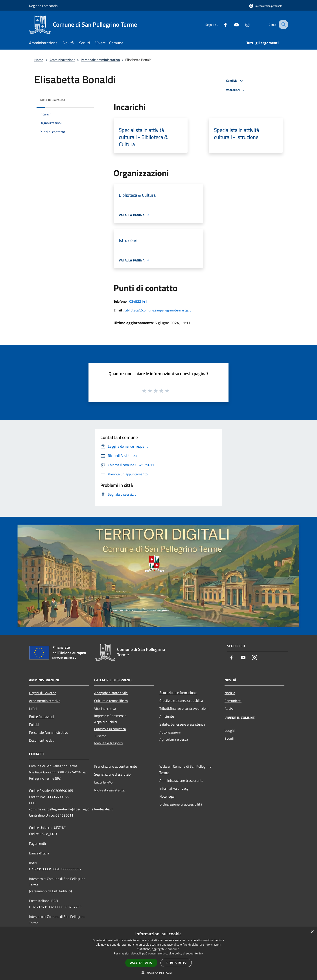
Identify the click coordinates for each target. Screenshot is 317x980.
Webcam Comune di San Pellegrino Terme (185, 769)
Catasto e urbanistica (110, 729)
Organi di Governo (43, 693)
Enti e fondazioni (42, 717)
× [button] (312, 932)
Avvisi (229, 709)
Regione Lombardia (43, 6)
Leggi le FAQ (103, 782)
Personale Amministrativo (49, 732)
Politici (34, 724)
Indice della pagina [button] (52, 100)
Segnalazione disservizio (112, 774)
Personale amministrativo (100, 60)
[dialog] (158, 954)
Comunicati (233, 701)
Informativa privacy (174, 788)
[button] (158, 973)
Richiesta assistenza (109, 790)
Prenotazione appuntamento (116, 766)
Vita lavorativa (105, 709)
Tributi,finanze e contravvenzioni (184, 708)
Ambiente (167, 716)
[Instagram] (243, 24)
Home (39, 60)
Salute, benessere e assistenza (182, 724)
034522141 (138, 301)
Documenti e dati (42, 740)
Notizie (230, 693)
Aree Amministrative (45, 701)
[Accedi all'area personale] (266, 6)
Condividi (235, 81)
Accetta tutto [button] (141, 963)
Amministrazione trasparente (181, 780)
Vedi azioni (236, 90)
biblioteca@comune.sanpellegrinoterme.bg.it (158, 310)
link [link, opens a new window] (201, 953)
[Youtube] (232, 24)
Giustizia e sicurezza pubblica (181, 700)
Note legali (167, 796)
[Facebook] (221, 24)
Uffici (33, 709)
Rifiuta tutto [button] (176, 963)
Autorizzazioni (170, 732)
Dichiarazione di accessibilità (181, 804)
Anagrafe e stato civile (111, 693)
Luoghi (230, 730)
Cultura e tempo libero (111, 701)
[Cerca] (283, 24)
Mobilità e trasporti (109, 743)
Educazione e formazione (178, 693)
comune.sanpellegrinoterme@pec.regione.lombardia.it (71, 809)
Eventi (229, 738)
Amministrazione (62, 60)
